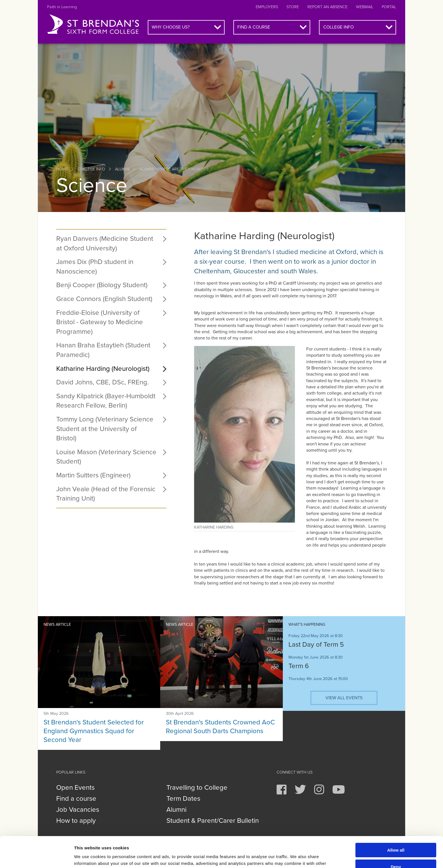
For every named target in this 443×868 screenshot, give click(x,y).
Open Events (75, 788)
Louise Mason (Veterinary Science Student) (106, 457)
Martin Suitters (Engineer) (93, 475)
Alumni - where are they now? (171, 169)
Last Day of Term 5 (316, 645)
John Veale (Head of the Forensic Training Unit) (106, 494)
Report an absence (327, 7)
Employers (267, 7)
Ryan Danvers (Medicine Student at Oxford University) (105, 243)
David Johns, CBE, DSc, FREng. (103, 382)
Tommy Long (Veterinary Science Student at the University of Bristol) (105, 429)
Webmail (365, 7)
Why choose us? (171, 27)
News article (57, 625)
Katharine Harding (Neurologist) (103, 369)
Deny (396, 838)
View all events (344, 698)
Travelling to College (197, 788)
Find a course (254, 27)
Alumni (122, 169)
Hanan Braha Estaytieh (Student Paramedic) (103, 350)
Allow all (396, 821)
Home (62, 169)
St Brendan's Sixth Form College (93, 24)
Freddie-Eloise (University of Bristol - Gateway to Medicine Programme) (100, 322)
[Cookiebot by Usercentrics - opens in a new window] (37, 857)
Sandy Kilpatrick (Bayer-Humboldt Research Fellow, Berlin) (106, 401)
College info (338, 27)
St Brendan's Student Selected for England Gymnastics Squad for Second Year (94, 731)
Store (293, 7)
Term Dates (183, 799)
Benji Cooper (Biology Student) (102, 285)
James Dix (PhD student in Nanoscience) (95, 267)
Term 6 (299, 666)
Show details (87, 857)
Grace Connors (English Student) (104, 299)
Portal (389, 7)
